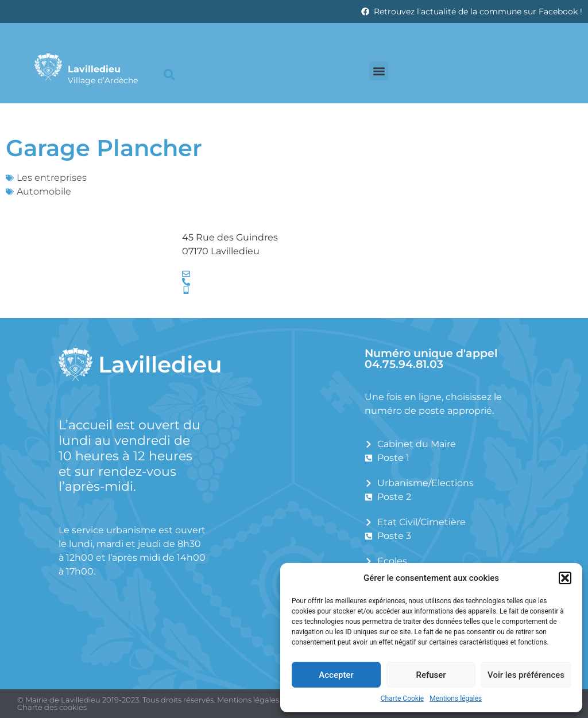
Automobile (44, 191)
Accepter (336, 675)
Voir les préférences (526, 675)
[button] (565, 578)
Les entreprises (52, 178)
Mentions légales (456, 698)
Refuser (431, 675)
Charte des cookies (52, 707)
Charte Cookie (402, 698)
